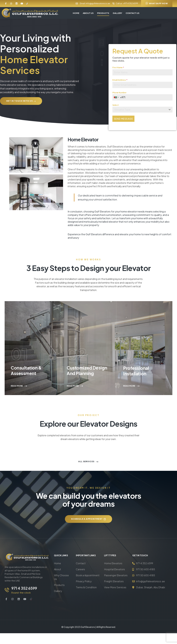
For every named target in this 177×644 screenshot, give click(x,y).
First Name (118, 68)
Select (116, 106)
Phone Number (119, 93)
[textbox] (140, 110)
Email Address (120, 81)
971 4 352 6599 (23, 599)
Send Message (123, 119)
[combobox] (116, 98)
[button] (157, 4)
